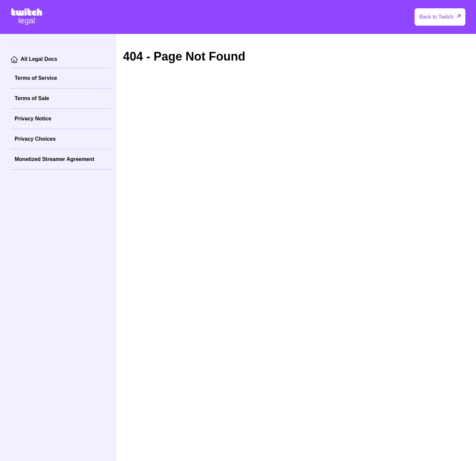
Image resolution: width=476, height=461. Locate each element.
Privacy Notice (33, 119)
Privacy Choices (35, 139)
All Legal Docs (39, 59)
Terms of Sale (32, 98)
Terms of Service (36, 78)
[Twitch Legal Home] (27, 17)
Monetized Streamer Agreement (54, 159)
